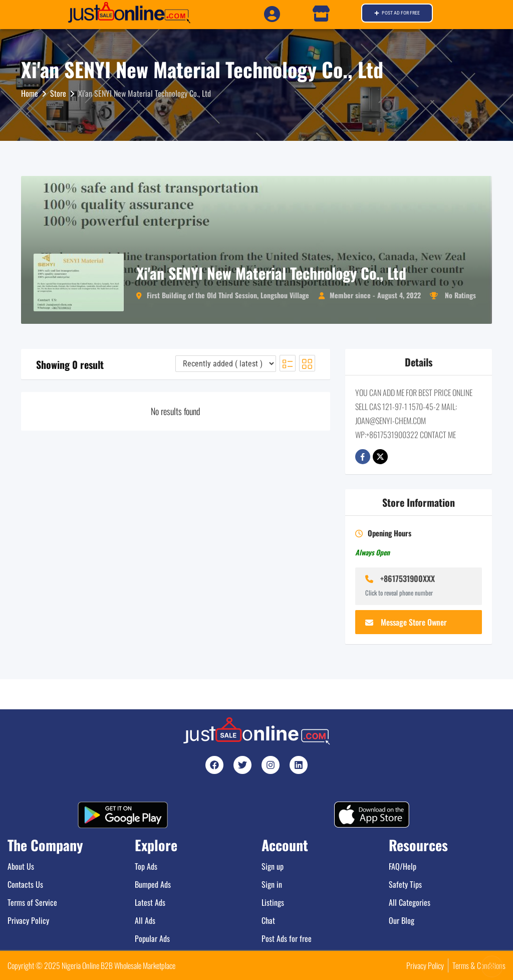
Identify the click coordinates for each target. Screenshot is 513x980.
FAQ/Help (403, 866)
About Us (21, 866)
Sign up (273, 866)
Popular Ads (152, 938)
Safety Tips (405, 884)
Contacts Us (25, 884)
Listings (273, 902)
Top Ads (146, 866)
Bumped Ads (153, 884)
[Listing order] (226, 364)
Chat (268, 920)
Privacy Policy (28, 920)
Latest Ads (150, 902)
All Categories (410, 902)
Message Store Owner (406, 622)
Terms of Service (32, 902)
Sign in (272, 884)
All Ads (145, 920)
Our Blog (402, 920)
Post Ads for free (287, 938)
